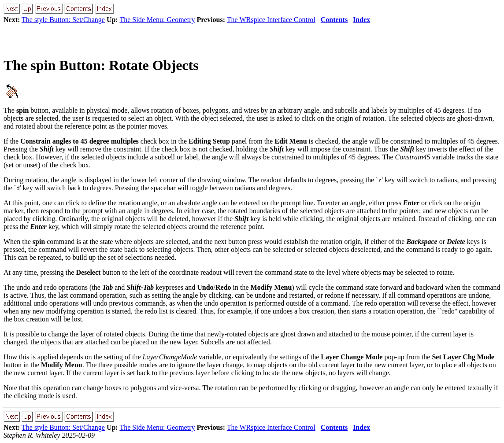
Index (361, 20)
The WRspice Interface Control (271, 20)
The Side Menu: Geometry (157, 20)
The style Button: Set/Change (63, 20)
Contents (334, 20)
